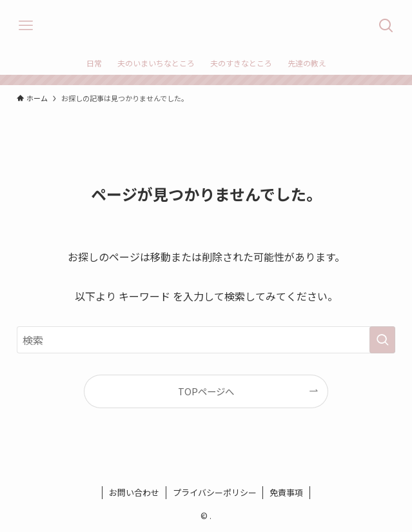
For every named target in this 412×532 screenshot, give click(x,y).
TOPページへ (206, 391)
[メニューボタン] (26, 26)
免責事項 (286, 492)
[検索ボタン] (386, 26)
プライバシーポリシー (215, 492)
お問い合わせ (134, 492)
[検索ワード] (206, 340)
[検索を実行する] (382, 340)
